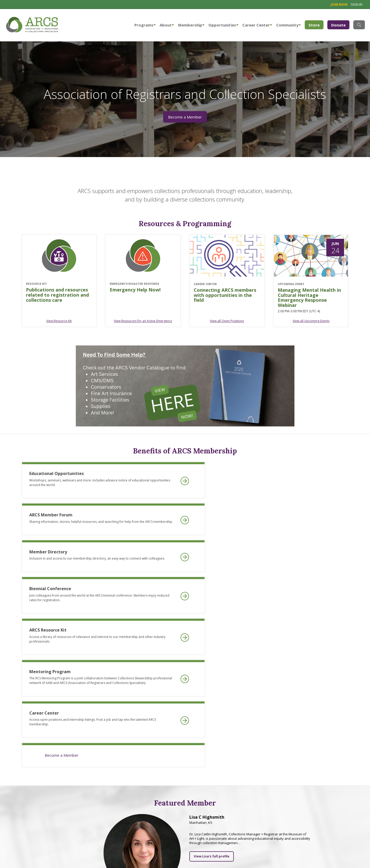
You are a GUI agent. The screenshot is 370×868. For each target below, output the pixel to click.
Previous (23, 761)
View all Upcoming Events (311, 321)
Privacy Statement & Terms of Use (105, 860)
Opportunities (223, 25)
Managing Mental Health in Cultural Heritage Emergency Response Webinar (309, 298)
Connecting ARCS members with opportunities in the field (225, 295)
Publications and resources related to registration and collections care (57, 295)
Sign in (357, 4)
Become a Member (185, 117)
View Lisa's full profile (212, 674)
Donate (338, 25)
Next (347, 761)
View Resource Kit (59, 321)
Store (316, 25)
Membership (191, 25)
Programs (145, 25)
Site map (68, 860)
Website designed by (343, 843)
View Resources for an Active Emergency (143, 321)
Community (289, 25)
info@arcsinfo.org (19, 860)
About (167, 25)
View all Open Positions (227, 321)
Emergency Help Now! (135, 290)
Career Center (257, 25)
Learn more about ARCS (150, 820)
